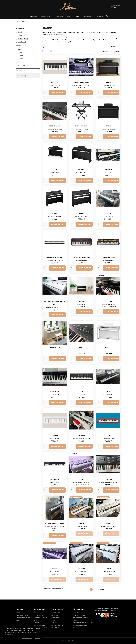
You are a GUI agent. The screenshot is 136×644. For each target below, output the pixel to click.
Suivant (103, 589)
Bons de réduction (57, 625)
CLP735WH (81, 479)
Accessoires (59, 16)
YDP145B (108, 82)
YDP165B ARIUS (54, 126)
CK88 (81, 392)
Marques (34, 16)
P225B (55, 569)
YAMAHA (22, 59)
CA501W (108, 523)
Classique (87, 16)
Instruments (46, 16)
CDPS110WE (54, 436)
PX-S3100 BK (54, 479)
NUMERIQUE (23, 39)
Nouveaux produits (22, 615)
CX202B (54, 170)
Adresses (54, 623)
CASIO (21, 52)
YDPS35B (81, 214)
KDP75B (81, 301)
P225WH (81, 523)
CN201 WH (108, 348)
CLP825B (108, 126)
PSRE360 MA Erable (108, 257)
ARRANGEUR (23, 36)
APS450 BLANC (55, 348)
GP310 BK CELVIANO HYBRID (54, 523)
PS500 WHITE (55, 392)
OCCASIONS (99, 16)
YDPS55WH (108, 569)
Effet (78, 16)
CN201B (108, 392)
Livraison (36, 613)
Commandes (55, 618)
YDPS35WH (81, 569)
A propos (36, 623)
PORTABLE (22, 42)
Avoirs (53, 620)
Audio (69, 16)
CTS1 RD (108, 436)
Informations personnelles (56, 614)
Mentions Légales (27, 638)
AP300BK (81, 170)
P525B (81, 348)
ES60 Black (108, 170)
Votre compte (57, 609)
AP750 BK (108, 301)
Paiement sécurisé (39, 625)
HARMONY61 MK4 (81, 126)
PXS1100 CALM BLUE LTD (54, 257)
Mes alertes (55, 628)
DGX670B (108, 479)
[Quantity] (46, 93)
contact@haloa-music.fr (81, 626)
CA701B (108, 214)
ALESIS (21, 49)
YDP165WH (81, 436)
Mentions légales (39, 615)
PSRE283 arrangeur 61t (81, 82)
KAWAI (21, 56)
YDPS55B (55, 214)
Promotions (19, 613)
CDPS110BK (55, 82)
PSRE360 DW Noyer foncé (81, 257)
